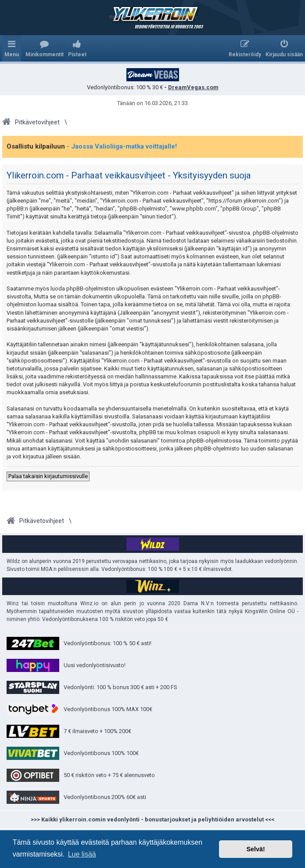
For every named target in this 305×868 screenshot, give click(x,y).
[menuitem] (45, 48)
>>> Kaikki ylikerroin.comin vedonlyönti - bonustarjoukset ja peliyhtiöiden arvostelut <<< (152, 819)
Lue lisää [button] (82, 854)
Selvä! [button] (255, 849)
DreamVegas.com (193, 87)
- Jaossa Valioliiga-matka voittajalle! (122, 146)
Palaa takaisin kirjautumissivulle (48, 476)
